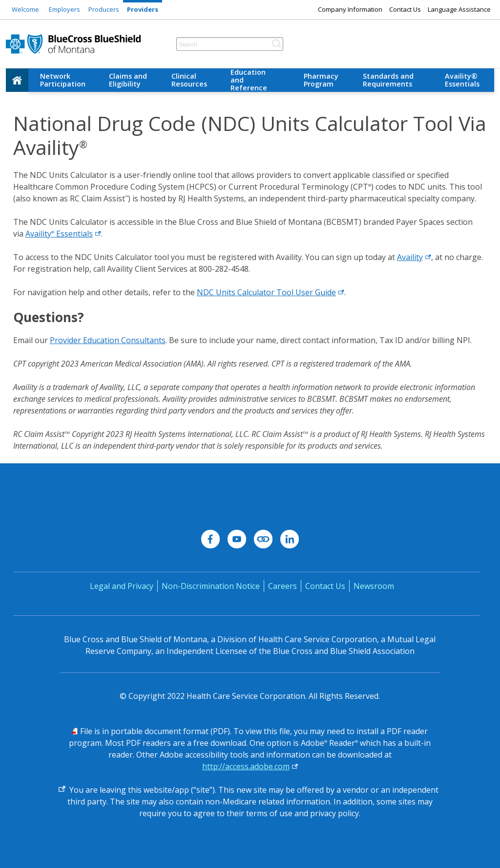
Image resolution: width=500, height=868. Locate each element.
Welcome (25, 9)
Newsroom (374, 586)
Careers (282, 586)
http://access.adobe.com (246, 766)
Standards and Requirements (388, 80)
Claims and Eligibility (128, 80)
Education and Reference (249, 80)
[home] (17, 80)
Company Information (350, 9)
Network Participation (63, 80)
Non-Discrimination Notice (211, 586)
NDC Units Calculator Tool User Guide (271, 292)
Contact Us (405, 9)
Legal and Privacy (122, 586)
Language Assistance (459, 9)
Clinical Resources (189, 80)
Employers (64, 9)
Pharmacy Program (321, 80)
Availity (414, 257)
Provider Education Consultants (108, 340)
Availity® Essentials (462, 80)
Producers (104, 9)
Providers (143, 9)
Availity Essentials (63, 234)
